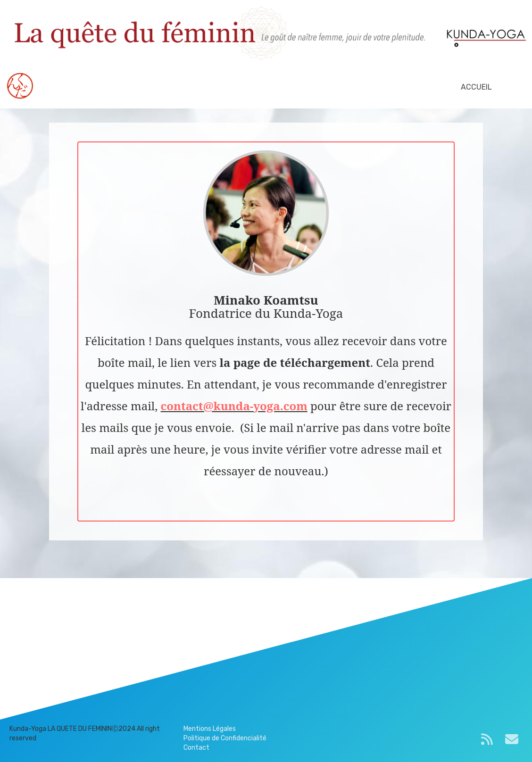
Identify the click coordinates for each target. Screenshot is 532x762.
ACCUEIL (476, 87)
